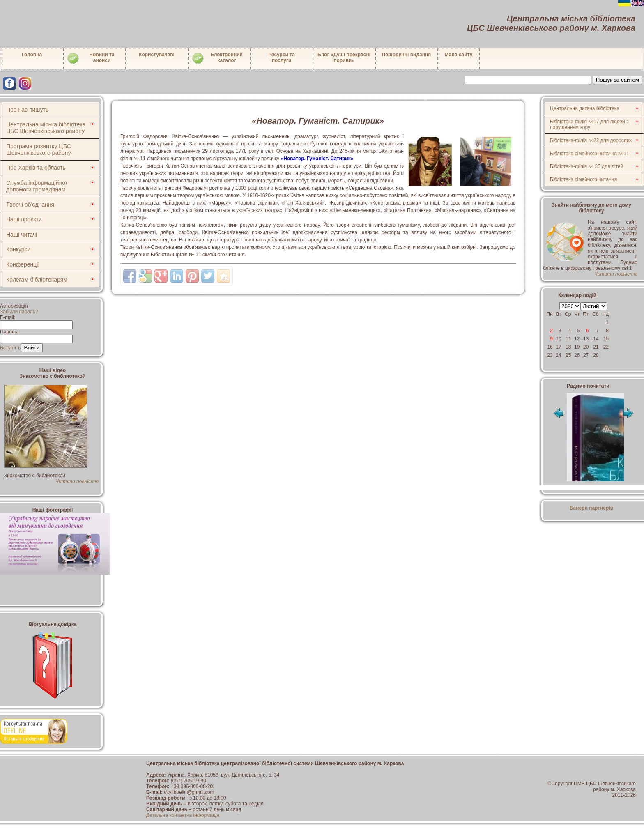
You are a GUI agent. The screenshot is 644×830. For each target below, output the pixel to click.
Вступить (10, 348)
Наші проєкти (24, 219)
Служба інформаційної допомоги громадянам (37, 186)
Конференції (23, 264)
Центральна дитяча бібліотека (585, 108)
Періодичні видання (407, 55)
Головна (32, 55)
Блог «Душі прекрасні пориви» (344, 57)
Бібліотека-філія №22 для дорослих (591, 140)
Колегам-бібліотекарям (37, 280)
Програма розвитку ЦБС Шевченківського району (39, 149)
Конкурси (18, 249)
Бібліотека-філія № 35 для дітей (586, 166)
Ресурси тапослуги (282, 57)
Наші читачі (22, 235)
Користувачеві (157, 55)
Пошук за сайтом (618, 80)
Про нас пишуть (27, 110)
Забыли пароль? (19, 312)
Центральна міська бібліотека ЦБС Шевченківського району (46, 128)
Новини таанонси (91, 58)
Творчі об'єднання (30, 205)
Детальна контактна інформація (183, 815)
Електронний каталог (217, 58)
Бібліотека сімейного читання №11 (590, 154)
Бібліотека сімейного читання (583, 179)
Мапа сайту (459, 55)
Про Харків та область (36, 168)
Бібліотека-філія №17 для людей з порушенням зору (589, 124)
